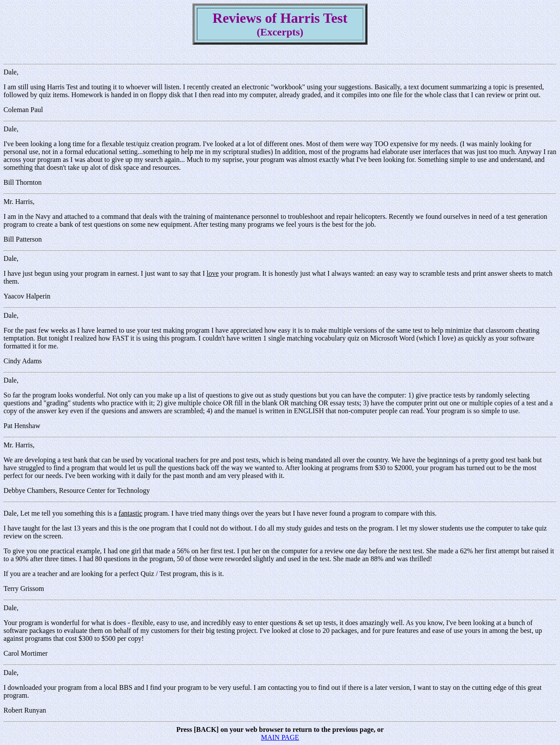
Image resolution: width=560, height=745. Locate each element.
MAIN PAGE (280, 737)
